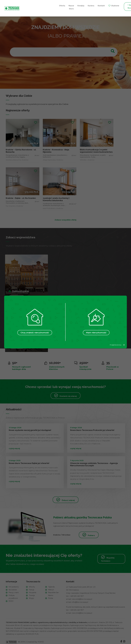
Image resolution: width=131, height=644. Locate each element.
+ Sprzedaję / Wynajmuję (97, 6)
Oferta (26, 5)
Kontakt (65, 5)
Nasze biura (35, 6)
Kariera (55, 5)
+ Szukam (118, 6)
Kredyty (44, 5)
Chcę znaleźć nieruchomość (35, 333)
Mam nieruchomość (96, 333)
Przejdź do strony (117, 345)
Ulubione (79, 5)
